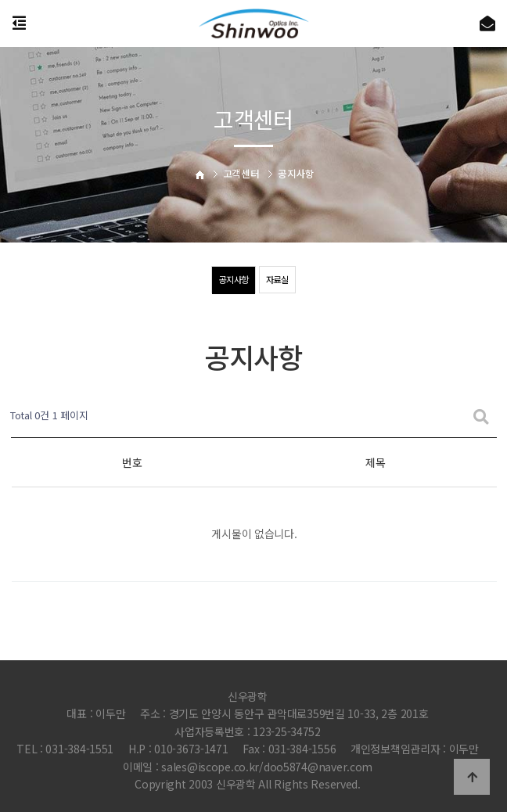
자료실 (279, 280)
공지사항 (233, 280)
